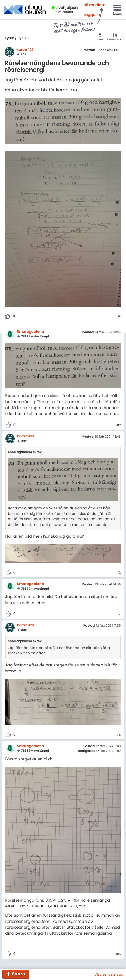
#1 (119, 317)
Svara (19, 974)
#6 (118, 954)
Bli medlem (95, 5)
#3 (119, 573)
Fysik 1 (23, 38)
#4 (119, 615)
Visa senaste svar (109, 974)
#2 (119, 425)
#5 (119, 735)
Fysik (9, 38)
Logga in (92, 15)
